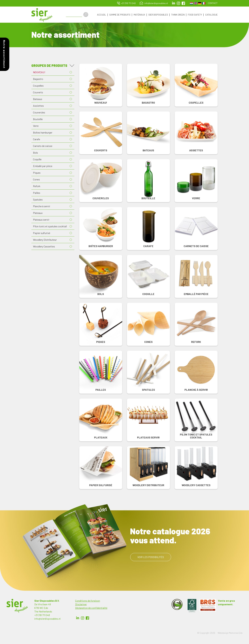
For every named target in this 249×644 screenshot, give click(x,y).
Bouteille (38, 119)
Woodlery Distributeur (45, 240)
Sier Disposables (158, 15)
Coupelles (38, 86)
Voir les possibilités (151, 557)
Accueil (102, 15)
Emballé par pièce (43, 166)
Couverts (38, 92)
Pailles (37, 193)
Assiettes (38, 106)
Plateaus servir (41, 220)
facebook (183, 3)
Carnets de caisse (43, 146)
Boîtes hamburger (43, 133)
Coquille (37, 159)
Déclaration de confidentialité (91, 608)
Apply (86, 15)
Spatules (38, 200)
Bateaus (38, 99)
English (196, 3)
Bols (35, 153)
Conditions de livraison (88, 601)
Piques (37, 173)
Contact (213, 3)
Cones (36, 180)
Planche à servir (42, 206)
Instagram (178, 3)
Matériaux (139, 15)
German (200, 3)
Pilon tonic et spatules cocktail (50, 226)
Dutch (191, 3)
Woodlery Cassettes (44, 247)
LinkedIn (174, 3)
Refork (37, 186)
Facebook (87, 618)
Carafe (37, 139)
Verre (36, 126)
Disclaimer (81, 604)
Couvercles (39, 113)
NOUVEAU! (39, 72)
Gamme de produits (120, 15)
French (204, 3)
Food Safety (195, 15)
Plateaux (38, 213)
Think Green (178, 15)
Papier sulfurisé (42, 233)
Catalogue (211, 15)
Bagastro (38, 79)
